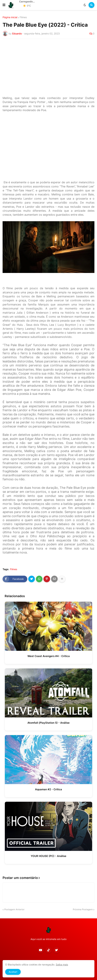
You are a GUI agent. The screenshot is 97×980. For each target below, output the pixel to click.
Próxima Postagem (83, 909)
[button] (4, 5)
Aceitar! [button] (13, 972)
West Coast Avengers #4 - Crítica (49, 656)
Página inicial (10, 17)
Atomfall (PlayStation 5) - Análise (48, 723)
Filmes (23, 17)
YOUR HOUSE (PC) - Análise (48, 856)
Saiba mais (62, 965)
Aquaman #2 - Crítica (48, 789)
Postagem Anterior (14, 909)
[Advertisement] (48, 68)
